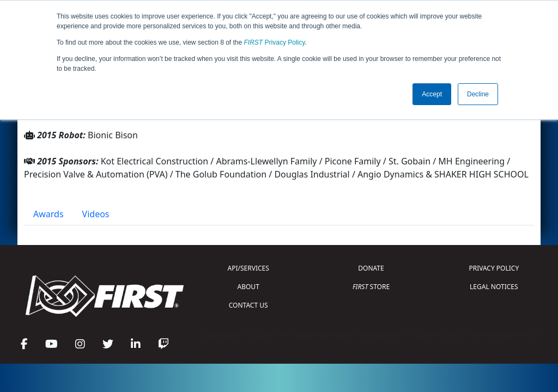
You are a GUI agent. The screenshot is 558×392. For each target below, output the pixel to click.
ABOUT (248, 287)
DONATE (371, 268)
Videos (96, 214)
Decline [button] (478, 94)
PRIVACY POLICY (494, 268)
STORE (371, 287)
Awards (48, 214)
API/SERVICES (248, 268)
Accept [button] (432, 94)
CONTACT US (248, 305)
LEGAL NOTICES (494, 287)
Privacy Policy (275, 42)
